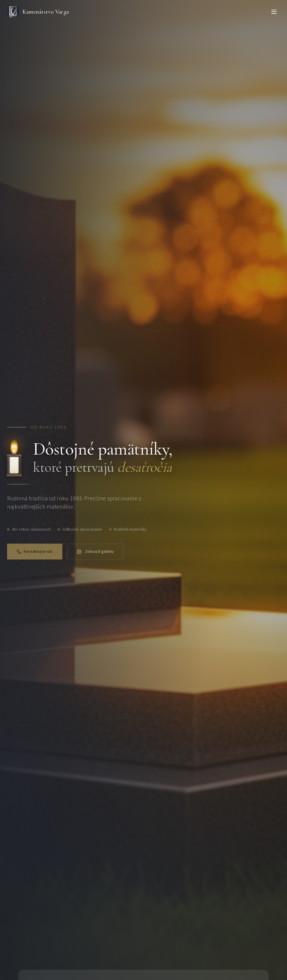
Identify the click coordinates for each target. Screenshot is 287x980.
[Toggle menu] (274, 12)
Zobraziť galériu (95, 556)
